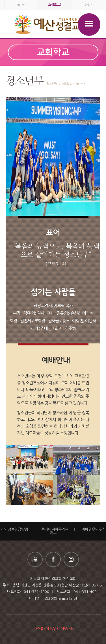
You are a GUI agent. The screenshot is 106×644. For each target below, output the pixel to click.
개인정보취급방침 (14, 529)
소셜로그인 (55, 5)
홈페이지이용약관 (55, 529)
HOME (21, 5)
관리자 (89, 5)
